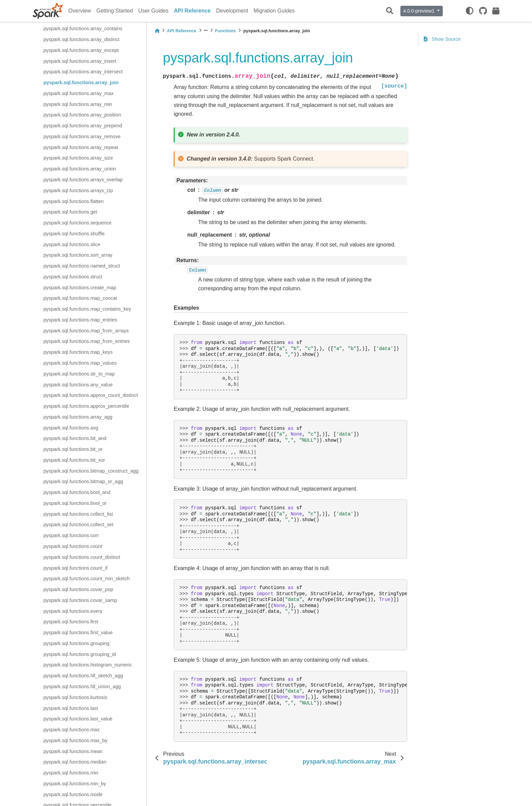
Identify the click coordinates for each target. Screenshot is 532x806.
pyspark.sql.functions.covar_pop (78, 589)
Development (232, 11)
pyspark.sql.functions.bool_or (75, 503)
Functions (225, 31)
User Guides (154, 11)
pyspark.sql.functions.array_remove (82, 136)
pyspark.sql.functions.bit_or (73, 449)
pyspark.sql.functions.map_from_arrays (86, 331)
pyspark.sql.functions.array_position (82, 115)
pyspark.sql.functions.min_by (75, 784)
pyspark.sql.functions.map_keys (78, 352)
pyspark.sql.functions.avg (71, 428)
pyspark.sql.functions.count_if (75, 568)
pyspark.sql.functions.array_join (81, 83)
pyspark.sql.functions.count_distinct (82, 557)
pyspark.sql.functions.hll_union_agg (82, 686)
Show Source (442, 39)
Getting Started (115, 11)
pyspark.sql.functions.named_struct (82, 266)
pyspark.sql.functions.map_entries (80, 320)
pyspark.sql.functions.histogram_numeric (88, 665)
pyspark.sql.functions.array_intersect (83, 72)
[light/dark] (470, 11)
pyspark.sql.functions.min (71, 773)
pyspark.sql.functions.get (70, 212)
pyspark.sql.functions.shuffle (74, 234)
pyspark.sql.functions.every (73, 611)
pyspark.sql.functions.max (72, 730)
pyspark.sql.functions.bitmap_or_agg (83, 481)
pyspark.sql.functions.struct (73, 277)
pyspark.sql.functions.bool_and (77, 492)
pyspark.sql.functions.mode (73, 794)
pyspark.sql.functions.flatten (74, 201)
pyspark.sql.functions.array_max (78, 93)
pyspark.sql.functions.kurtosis (75, 697)
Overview (80, 11)
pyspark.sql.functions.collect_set (78, 525)
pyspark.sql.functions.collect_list (78, 514)
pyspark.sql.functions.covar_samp (80, 600)
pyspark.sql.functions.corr (71, 535)
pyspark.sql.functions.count (73, 546)
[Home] (157, 31)
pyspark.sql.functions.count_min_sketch (87, 579)
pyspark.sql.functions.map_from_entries (87, 341)
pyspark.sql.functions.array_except (81, 50)
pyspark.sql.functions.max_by (75, 740)
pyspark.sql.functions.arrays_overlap (83, 180)
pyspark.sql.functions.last (71, 708)
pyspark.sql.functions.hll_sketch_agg (83, 676)
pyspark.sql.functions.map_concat (80, 298)
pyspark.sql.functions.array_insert (80, 61)
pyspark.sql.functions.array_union (80, 169)
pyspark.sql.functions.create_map (80, 288)
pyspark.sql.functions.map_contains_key (87, 309)
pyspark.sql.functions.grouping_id (80, 654)
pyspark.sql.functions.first (71, 622)
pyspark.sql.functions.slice (72, 244)
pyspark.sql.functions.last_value (78, 719)
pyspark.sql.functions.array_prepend (83, 126)
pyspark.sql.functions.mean (73, 751)
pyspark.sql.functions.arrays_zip (78, 190)
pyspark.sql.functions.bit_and (75, 438)
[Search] (390, 11)
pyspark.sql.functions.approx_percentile (86, 406)
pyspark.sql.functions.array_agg (78, 417)
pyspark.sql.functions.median (75, 762)
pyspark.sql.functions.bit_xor (74, 460)
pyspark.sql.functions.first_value (78, 633)
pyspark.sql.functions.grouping (76, 643)
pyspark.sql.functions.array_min (78, 104)
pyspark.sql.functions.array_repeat (81, 147)
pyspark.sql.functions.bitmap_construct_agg (91, 471)
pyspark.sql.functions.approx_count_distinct (91, 395)
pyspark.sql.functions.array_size (78, 158)
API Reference (193, 11)
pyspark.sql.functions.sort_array (78, 255)
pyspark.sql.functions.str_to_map (79, 374)
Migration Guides (274, 11)
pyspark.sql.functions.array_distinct (81, 39)
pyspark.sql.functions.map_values (80, 363)
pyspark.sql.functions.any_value (78, 385)
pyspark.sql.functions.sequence (78, 223)
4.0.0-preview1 (420, 11)
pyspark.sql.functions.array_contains (83, 29)
